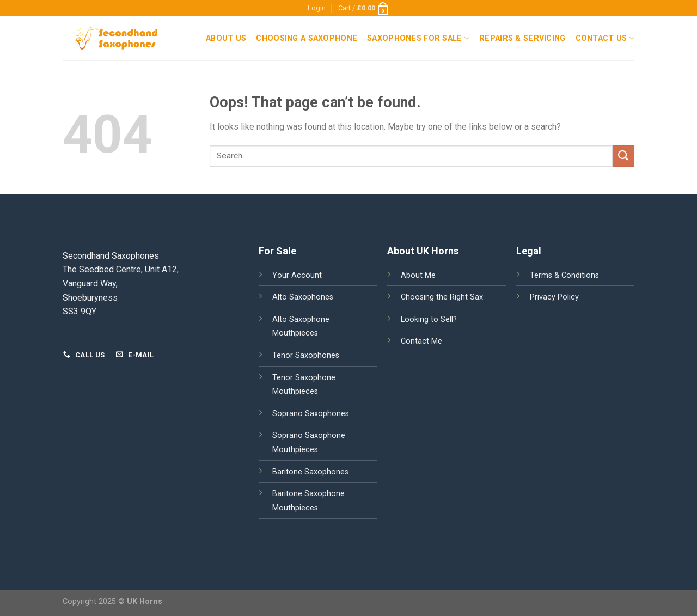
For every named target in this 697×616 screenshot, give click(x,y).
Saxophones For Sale (418, 38)
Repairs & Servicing (522, 38)
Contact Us (605, 38)
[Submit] (623, 156)
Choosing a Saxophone (307, 38)
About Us (226, 38)
